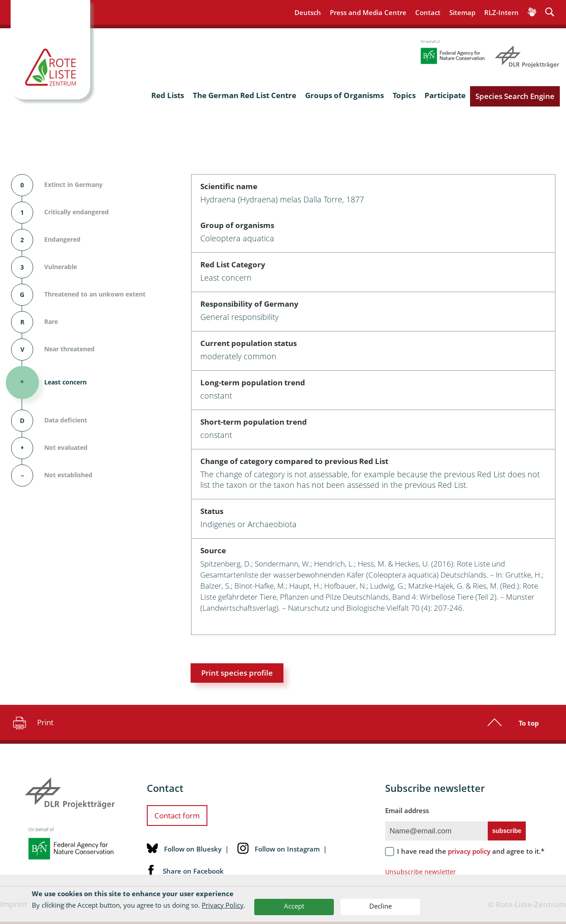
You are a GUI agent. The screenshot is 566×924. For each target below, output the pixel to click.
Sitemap (462, 12)
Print (32, 722)
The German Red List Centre (245, 95)
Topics (404, 95)
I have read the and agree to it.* (471, 851)
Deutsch (308, 12)
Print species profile (237, 673)
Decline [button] (381, 906)
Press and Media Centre (368, 12)
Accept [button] (294, 906)
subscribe (507, 831)
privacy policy (469, 851)
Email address (407, 810)
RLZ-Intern (501, 12)
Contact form (177, 816)
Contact (428, 12)
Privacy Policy (223, 905)
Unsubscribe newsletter (421, 872)
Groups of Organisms (344, 95)
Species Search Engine (515, 96)
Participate (445, 95)
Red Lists (168, 95)
